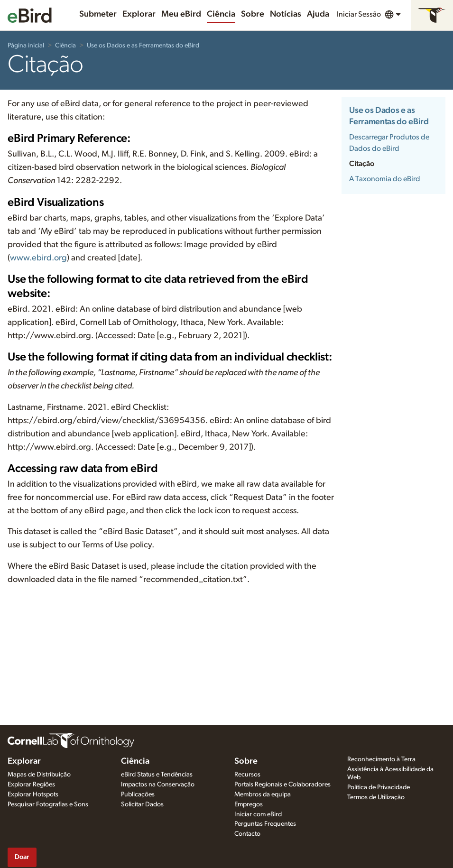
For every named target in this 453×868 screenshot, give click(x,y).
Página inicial (26, 46)
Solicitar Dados (142, 804)
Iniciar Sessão (359, 14)
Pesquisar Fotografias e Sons (48, 804)
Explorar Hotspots (33, 794)
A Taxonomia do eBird (385, 179)
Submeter (98, 14)
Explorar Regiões (31, 785)
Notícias (286, 14)
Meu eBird (181, 14)
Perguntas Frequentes (265, 824)
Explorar (139, 14)
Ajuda (318, 14)
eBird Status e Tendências (157, 775)
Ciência (221, 14)
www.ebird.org (38, 258)
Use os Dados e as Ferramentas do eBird (143, 46)
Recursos (247, 775)
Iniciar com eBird (258, 814)
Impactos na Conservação (158, 785)
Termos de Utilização (376, 797)
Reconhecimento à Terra (381, 759)
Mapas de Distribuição (39, 775)
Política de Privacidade (379, 787)
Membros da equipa (263, 794)
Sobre (253, 14)
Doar (22, 857)
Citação (362, 164)
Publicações (138, 794)
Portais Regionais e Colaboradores (282, 785)
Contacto (247, 834)
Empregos (249, 804)
